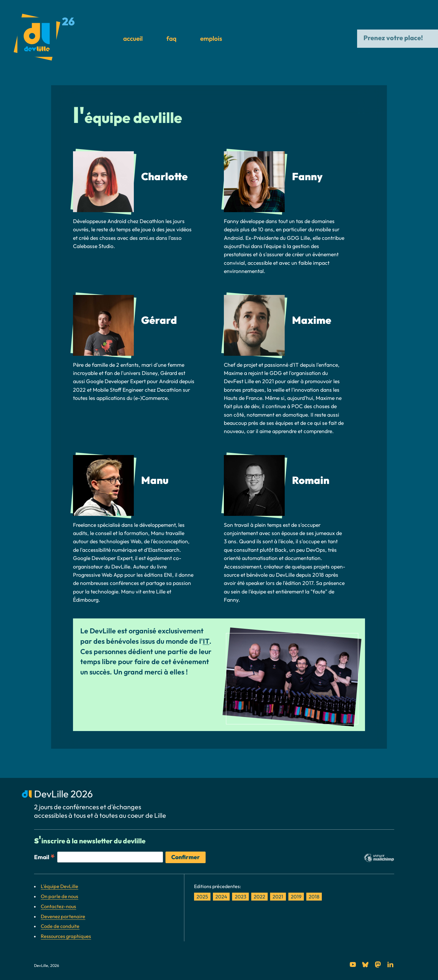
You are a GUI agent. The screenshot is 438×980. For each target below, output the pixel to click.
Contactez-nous (58, 906)
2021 (278, 897)
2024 (221, 897)
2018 (314, 897)
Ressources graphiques (66, 936)
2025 (202, 897)
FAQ (171, 38)
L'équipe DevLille (59, 886)
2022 (259, 897)
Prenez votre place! (394, 38)
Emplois (211, 38)
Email (44, 857)
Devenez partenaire (63, 916)
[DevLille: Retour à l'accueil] (44, 39)
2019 (296, 897)
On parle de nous (59, 896)
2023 (241, 897)
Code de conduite (60, 926)
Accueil (133, 38)
